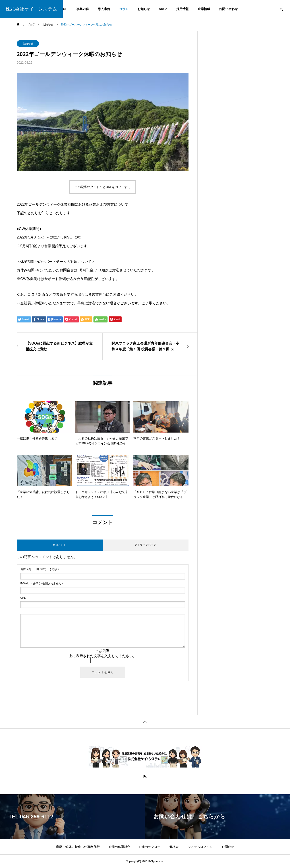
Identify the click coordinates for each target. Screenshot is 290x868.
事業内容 (83, 9)
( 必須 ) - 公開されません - (42, 584)
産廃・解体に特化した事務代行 (78, 847)
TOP (64, 9)
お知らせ (144, 9)
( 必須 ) (39, 569)
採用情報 (182, 9)
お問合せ (228, 847)
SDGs (163, 9)
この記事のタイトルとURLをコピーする (103, 187)
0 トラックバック (145, 545)
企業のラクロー (149, 847)
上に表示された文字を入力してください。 (103, 656)
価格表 (174, 847)
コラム (124, 9)
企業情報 (204, 9)
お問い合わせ (228, 9)
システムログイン (200, 847)
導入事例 (104, 9)
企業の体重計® (119, 847)
